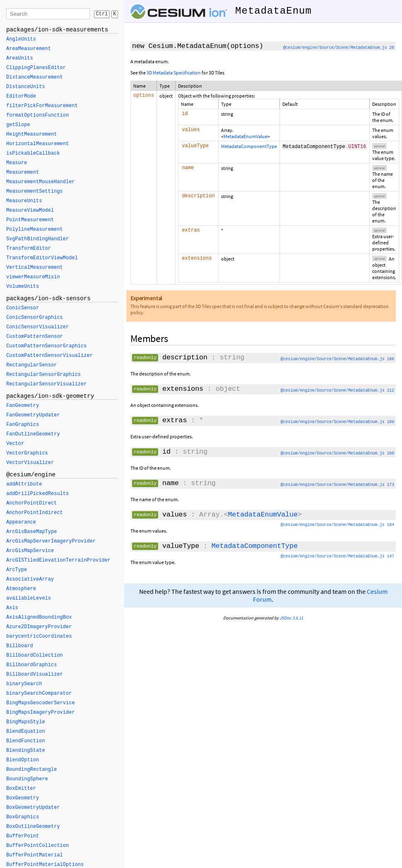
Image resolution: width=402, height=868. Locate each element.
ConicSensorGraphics (35, 318)
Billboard (20, 646)
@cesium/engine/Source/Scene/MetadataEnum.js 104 (337, 525)
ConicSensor (23, 308)
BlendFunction (26, 741)
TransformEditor (29, 249)
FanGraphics (23, 425)
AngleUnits (21, 39)
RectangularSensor (31, 365)
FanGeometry (23, 406)
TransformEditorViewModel (42, 258)
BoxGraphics (23, 817)
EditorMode (21, 96)
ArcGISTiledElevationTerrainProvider (58, 560)
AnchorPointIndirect (35, 513)
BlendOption (23, 760)
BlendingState (26, 751)
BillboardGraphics (31, 665)
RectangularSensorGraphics (43, 375)
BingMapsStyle (26, 722)
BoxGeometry (23, 798)
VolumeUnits (23, 287)
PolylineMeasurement (35, 230)
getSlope (18, 125)
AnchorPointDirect (31, 503)
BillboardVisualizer (35, 674)
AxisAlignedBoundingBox (39, 617)
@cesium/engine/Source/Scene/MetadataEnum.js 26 (339, 48)
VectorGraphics (27, 453)
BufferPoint (23, 836)
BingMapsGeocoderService (41, 703)
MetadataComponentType (249, 146)
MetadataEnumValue (246, 136)
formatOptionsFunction (37, 115)
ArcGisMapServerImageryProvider (51, 541)
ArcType (17, 570)
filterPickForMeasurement (42, 106)
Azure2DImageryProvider (39, 627)
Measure (17, 163)
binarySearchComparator (39, 693)
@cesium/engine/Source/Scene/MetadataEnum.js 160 (337, 453)
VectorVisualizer (30, 463)
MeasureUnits (24, 201)
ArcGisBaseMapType (31, 532)
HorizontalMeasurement (37, 144)
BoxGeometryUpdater (33, 808)
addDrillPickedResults (37, 494)
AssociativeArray (30, 579)
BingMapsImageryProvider (41, 713)
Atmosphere (21, 589)
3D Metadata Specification (174, 73)
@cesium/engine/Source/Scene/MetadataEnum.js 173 (337, 485)
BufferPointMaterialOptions (45, 865)
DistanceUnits (26, 87)
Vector (15, 444)
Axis (12, 608)
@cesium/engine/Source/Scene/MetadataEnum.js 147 (337, 556)
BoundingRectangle (31, 770)
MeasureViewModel (30, 210)
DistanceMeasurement (35, 77)
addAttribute (24, 484)
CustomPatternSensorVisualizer (49, 356)
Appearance (21, 522)
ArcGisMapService (30, 551)
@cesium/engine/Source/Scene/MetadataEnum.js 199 (337, 422)
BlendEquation (26, 732)
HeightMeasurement (31, 134)
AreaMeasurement (29, 49)
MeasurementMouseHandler (41, 182)
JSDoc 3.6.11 (291, 618)
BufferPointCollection (37, 846)
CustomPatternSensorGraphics (46, 346)
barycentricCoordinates (39, 636)
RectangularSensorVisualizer (46, 384)
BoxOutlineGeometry (33, 827)
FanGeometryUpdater (33, 415)
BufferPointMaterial (35, 855)
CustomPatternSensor (35, 337)
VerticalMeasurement (35, 268)
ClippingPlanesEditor (36, 68)
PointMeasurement (30, 220)
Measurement (23, 172)
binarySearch (24, 684)
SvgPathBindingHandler (37, 239)
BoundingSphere (27, 779)
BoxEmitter (21, 789)
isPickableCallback (33, 153)
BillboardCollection (35, 655)
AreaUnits (20, 58)
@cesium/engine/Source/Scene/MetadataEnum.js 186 (337, 359)
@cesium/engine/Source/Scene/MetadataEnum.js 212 (337, 391)
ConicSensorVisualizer (37, 327)
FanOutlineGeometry (33, 434)
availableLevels (29, 598)
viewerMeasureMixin (33, 277)
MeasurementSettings (35, 191)
